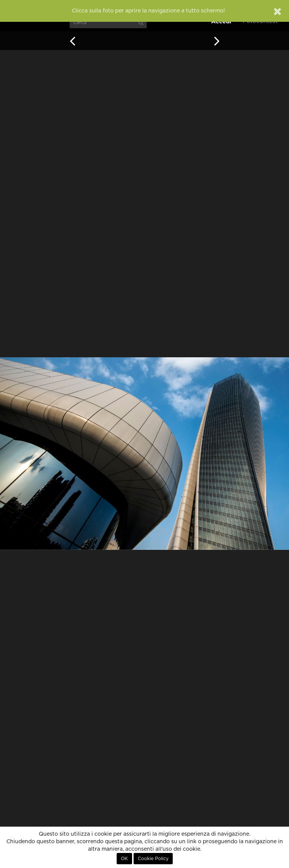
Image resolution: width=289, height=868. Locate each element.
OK (124, 859)
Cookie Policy (153, 859)
